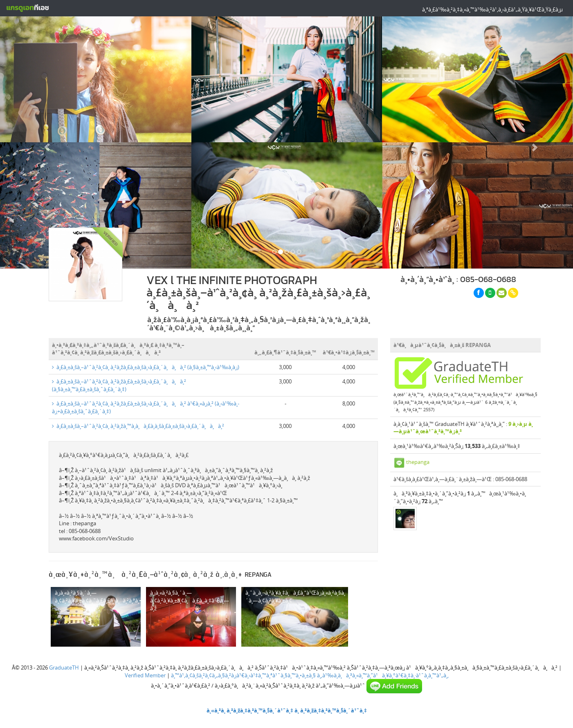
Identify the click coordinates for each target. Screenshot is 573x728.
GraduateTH (64, 668)
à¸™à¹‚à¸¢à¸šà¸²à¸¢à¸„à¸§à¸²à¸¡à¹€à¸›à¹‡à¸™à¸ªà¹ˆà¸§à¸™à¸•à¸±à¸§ (243, 675)
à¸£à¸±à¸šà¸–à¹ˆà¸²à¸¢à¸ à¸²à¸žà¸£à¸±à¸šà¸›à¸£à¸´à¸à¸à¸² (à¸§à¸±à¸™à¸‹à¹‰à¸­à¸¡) (146, 367)
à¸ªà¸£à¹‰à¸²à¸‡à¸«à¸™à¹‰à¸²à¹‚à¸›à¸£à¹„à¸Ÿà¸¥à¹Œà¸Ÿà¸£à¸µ (492, 9)
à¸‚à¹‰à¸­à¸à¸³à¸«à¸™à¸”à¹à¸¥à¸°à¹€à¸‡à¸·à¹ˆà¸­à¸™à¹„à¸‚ (383, 675)
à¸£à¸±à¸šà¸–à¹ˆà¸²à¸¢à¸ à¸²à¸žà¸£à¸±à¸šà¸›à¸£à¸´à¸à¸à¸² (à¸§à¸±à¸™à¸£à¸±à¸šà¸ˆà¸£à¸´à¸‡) (119, 385)
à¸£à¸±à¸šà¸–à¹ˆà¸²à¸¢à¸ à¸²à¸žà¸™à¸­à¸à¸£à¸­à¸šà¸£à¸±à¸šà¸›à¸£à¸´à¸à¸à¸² (138, 426)
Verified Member (145, 675)
